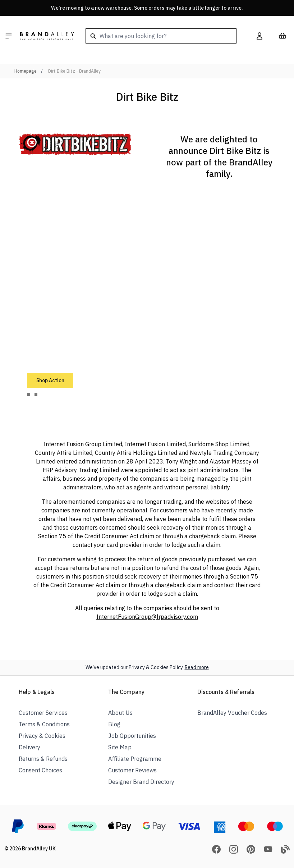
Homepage (26, 71)
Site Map (120, 747)
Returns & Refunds (43, 759)
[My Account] (259, 36)
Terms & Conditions (44, 724)
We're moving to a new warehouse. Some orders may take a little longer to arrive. (147, 8)
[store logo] (47, 36)
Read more (197, 667)
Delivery (29, 747)
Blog (114, 724)
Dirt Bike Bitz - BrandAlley (74, 71)
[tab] (29, 394)
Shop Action (50, 380)
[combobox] (161, 36)
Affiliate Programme (135, 759)
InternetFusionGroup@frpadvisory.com (147, 617)
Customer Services (43, 713)
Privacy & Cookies (42, 736)
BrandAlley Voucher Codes (232, 713)
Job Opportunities (132, 736)
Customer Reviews (132, 770)
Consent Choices (40, 770)
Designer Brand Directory (141, 782)
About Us (120, 713)
